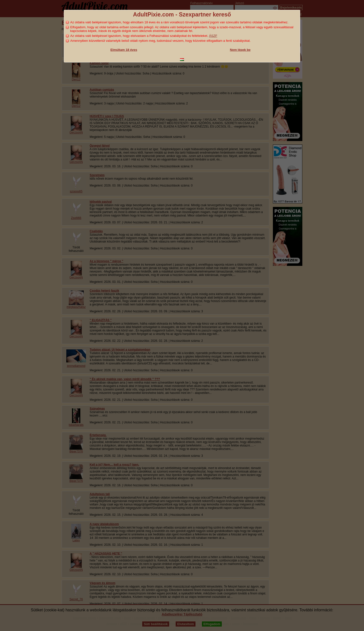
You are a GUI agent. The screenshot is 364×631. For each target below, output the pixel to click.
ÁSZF (213, 36)
